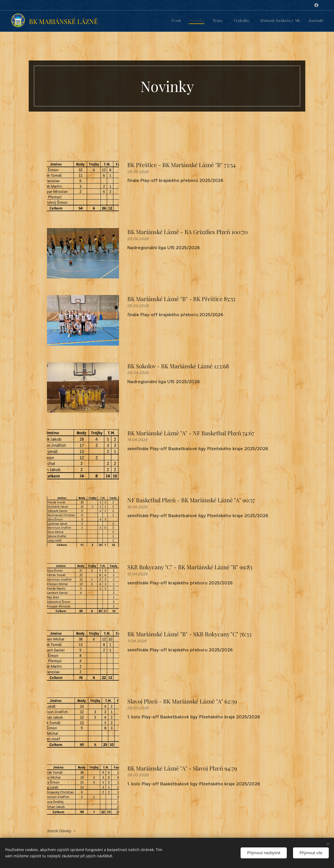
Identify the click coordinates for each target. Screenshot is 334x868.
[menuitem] (278, 21)
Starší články (59, 831)
